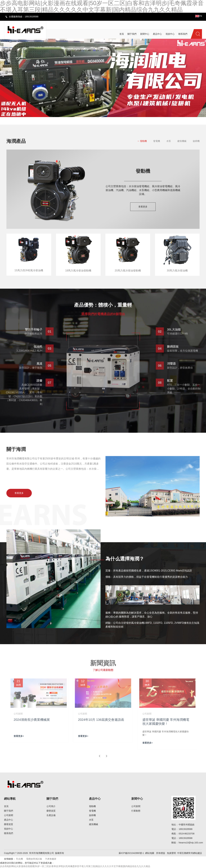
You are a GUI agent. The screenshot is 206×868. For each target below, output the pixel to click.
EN (199, 16)
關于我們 (9, 811)
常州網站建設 (195, 853)
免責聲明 (171, 853)
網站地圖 (150, 853)
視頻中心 (9, 829)
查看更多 (143, 207)
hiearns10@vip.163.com (191, 843)
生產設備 (51, 815)
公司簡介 (51, 806)
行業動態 (136, 811)
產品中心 (9, 820)
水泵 (169, 141)
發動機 (143, 141)
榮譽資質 (9, 824)
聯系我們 (9, 833)
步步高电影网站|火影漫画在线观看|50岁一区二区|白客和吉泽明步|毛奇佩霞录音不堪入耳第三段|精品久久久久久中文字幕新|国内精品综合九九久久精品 (75, 866)
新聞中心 (137, 799)
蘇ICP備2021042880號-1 (131, 853)
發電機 (157, 141)
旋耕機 (196, 141)
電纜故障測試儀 (34, 859)
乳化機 (19, 859)
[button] (92, 119)
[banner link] (103, 78)
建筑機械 (182, 141)
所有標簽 (161, 853)
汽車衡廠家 (51, 859)
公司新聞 (9, 815)
